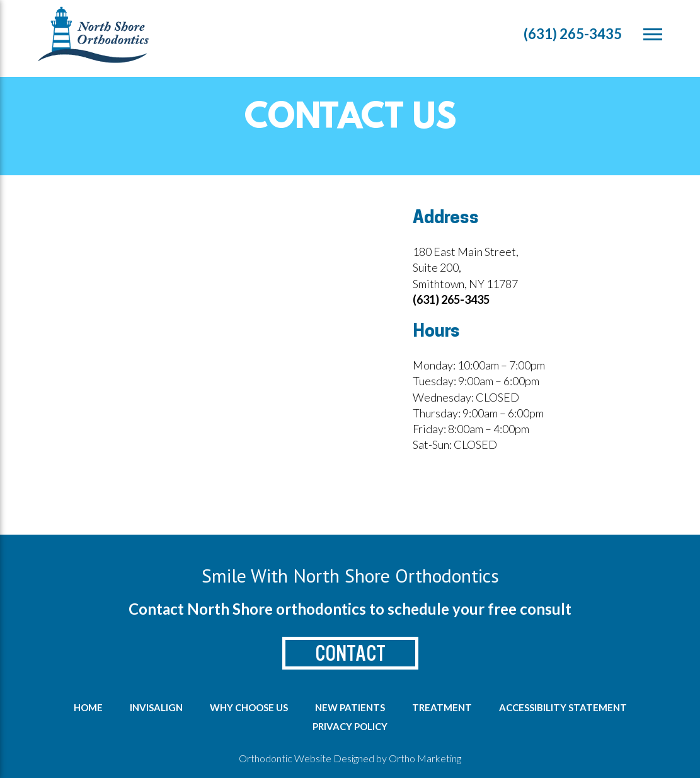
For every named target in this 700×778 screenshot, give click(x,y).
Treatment (442, 707)
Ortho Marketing (425, 758)
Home (88, 707)
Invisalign (156, 707)
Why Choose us (249, 707)
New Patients (350, 707)
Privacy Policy (350, 726)
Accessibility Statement (563, 707)
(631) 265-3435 (573, 34)
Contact (350, 653)
